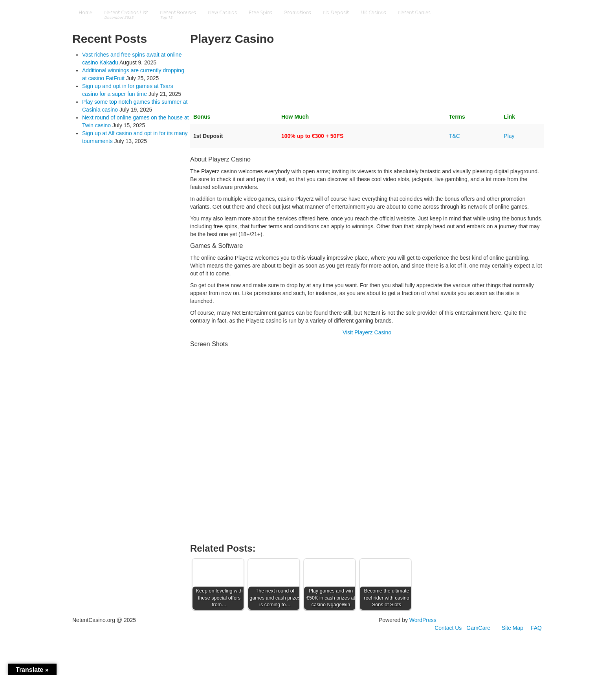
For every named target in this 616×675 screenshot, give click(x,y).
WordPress (423, 620)
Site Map (512, 628)
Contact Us (448, 628)
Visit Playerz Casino (367, 332)
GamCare (478, 628)
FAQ (536, 628)
